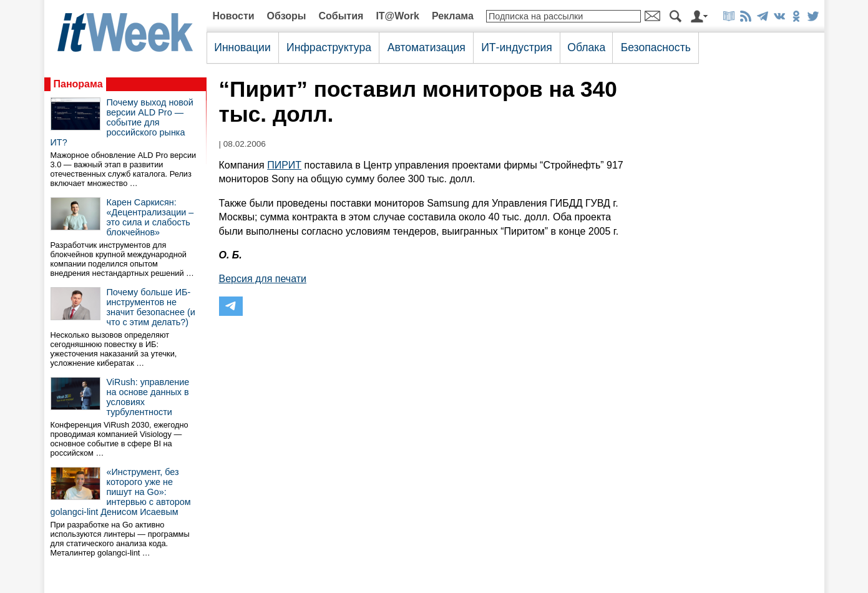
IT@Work (397, 16)
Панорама (78, 84)
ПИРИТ (284, 165)
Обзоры (287, 16)
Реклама (453, 16)
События (341, 16)
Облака (586, 47)
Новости (234, 16)
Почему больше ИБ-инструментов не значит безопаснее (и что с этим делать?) (151, 307)
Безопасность (656, 47)
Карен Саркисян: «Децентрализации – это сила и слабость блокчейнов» (150, 217)
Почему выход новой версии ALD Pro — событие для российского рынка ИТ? (122, 122)
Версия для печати (263, 279)
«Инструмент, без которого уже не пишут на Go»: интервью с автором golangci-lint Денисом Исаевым (121, 492)
